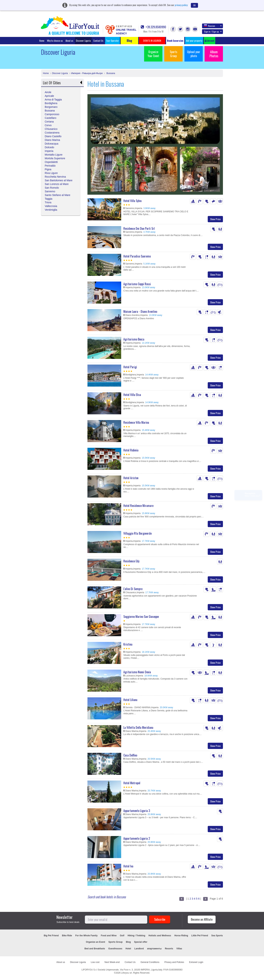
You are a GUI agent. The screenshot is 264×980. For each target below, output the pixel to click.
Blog (128, 942)
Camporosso (52, 114)
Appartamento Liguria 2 (137, 838)
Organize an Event (96, 942)
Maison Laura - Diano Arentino (140, 311)
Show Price (215, 219)
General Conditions (150, 962)
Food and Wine (109, 936)
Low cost (95, 962)
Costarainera (52, 133)
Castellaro (51, 118)
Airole (48, 92)
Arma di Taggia (53, 100)
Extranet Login (196, 962)
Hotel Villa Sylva (132, 201)
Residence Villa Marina (136, 422)
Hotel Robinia (131, 450)
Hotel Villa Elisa (132, 395)
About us (69, 41)
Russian (213, 26)
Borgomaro (51, 107)
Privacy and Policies (174, 962)
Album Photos (214, 54)
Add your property (194, 41)
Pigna (48, 169)
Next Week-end (112, 962)
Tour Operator (112, 41)
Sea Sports (217, 936)
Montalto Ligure (54, 155)
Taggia (48, 199)
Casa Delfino (130, 755)
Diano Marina (52, 140)
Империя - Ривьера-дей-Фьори (87, 73)
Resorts (169, 949)
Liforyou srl (127, 973)
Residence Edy (131, 561)
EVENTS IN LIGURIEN (166, 942)
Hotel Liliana (130, 700)
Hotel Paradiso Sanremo (137, 256)
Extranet (210, 41)
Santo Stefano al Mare (57, 195)
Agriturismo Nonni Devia (137, 672)
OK (194, 5)
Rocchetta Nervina (55, 177)
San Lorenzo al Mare (57, 184)
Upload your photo (194, 54)
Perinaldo (50, 166)
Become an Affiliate (202, 919)
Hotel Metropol (132, 783)
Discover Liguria (83, 41)
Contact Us (98, 41)
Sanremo (50, 191)
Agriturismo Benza (134, 339)
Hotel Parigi (130, 367)
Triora (48, 202)
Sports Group (174, 54)
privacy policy (181, 5)
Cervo (48, 125)
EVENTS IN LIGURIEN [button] (152, 41)
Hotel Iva (128, 866)
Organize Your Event (153, 54)
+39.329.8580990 (153, 27)
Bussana (110, 73)
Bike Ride (67, 936)
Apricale (49, 96)
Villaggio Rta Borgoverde (137, 533)
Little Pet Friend (200, 936)
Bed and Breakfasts (95, 949)
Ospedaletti (51, 162)
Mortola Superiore (55, 158)
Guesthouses (115, 949)
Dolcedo (49, 147)
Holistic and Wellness (160, 936)
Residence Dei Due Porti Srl (139, 228)
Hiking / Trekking (136, 936)
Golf (122, 936)
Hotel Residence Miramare (138, 506)
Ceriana (49, 122)
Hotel (128, 949)
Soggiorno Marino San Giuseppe (141, 617)
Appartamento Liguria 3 (137, 811)
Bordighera (51, 103)
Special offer (141, 942)
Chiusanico (51, 129)
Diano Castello (53, 136)
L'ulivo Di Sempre (133, 589)
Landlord (139, 949)
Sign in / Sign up (213, 31)
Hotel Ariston (131, 478)
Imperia (49, 151)
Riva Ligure (51, 173)
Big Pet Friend (51, 936)
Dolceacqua (52, 144)
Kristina (128, 644)
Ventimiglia (51, 210)
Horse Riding (181, 936)
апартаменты (154, 949)
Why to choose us (55, 41)
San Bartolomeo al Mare (59, 180)
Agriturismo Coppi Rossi (137, 284)
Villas (179, 949)
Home (42, 41)
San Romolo (52, 188)
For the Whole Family (86, 936)
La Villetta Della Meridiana (138, 727)
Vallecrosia (51, 206)
